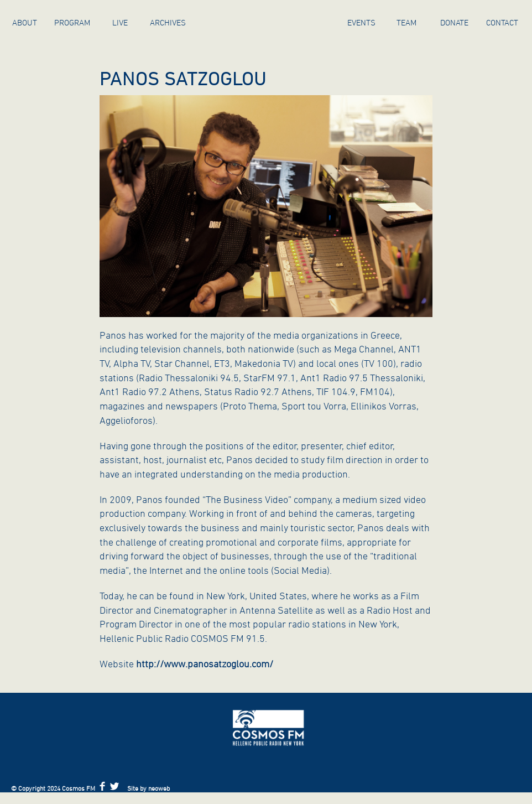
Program (72, 22)
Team (406, 22)
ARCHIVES (168, 22)
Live (120, 22)
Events (361, 22)
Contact (502, 22)
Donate (454, 22)
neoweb (159, 788)
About (25, 22)
